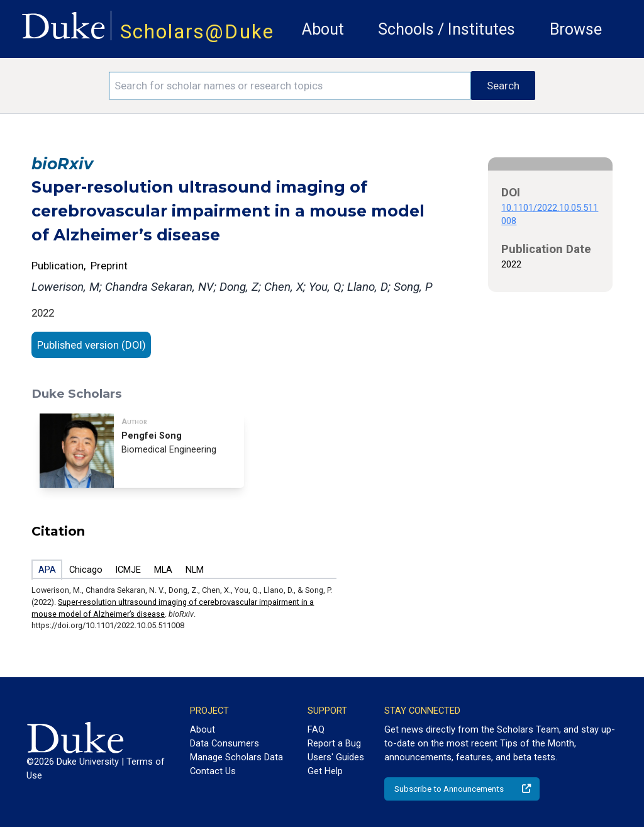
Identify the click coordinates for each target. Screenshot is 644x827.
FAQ (316, 729)
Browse (576, 29)
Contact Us (213, 771)
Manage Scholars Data (236, 757)
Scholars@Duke (197, 32)
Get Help (325, 771)
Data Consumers (225, 743)
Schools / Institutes (447, 29)
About (323, 29)
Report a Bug (334, 743)
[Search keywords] (290, 86)
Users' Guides (336, 757)
